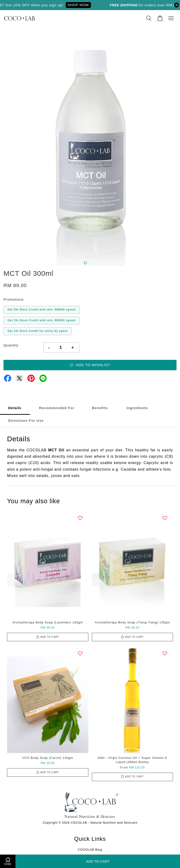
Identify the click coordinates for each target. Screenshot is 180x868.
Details (15, 408)
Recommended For (57, 408)
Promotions (14, 299)
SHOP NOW (81, 5)
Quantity (11, 345)
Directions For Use (26, 421)
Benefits (100, 408)
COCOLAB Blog (90, 850)
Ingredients (137, 408)
